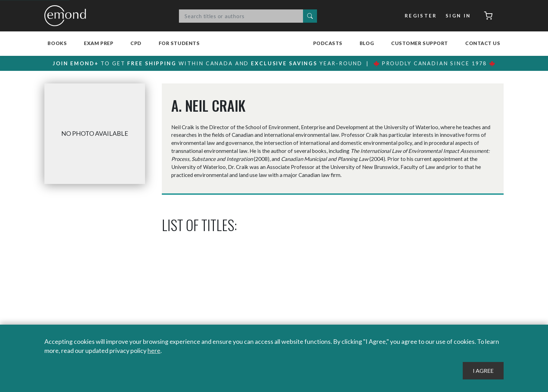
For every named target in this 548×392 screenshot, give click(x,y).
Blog (367, 43)
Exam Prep (99, 43)
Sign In (458, 16)
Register (421, 16)
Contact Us (483, 43)
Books (57, 43)
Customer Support (420, 43)
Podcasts (328, 43)
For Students (179, 43)
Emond (67, 16)
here (154, 350)
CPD (136, 43)
